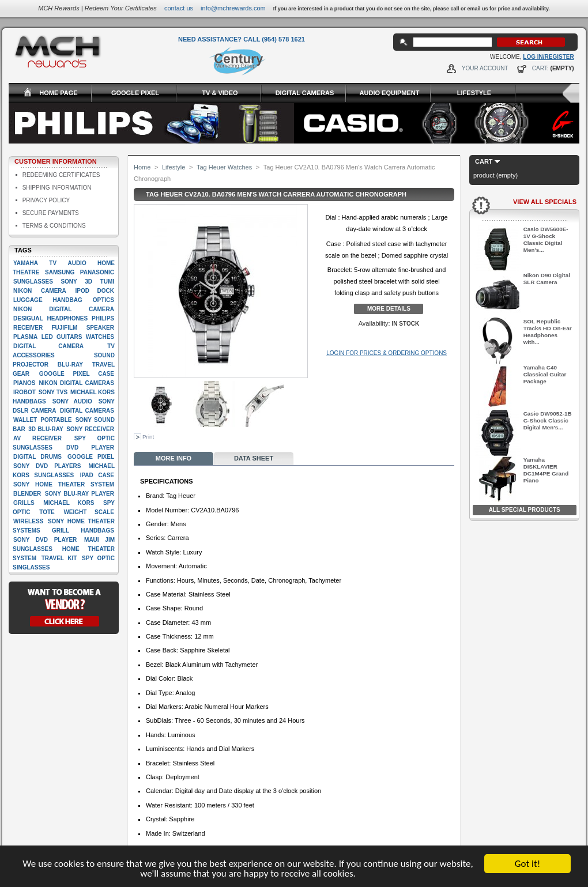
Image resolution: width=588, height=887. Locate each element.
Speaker (100, 328)
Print (148, 437)
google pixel (91, 457)
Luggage (28, 300)
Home (142, 167)
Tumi (107, 282)
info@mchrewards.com (233, 8)
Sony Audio (72, 401)
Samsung (60, 272)
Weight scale (89, 512)
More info (174, 458)
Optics (103, 300)
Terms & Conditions (54, 226)
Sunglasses (33, 282)
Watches (100, 337)
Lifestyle (174, 167)
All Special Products (525, 510)
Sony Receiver (90, 429)
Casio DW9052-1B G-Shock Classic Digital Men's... (548, 420)
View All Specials (545, 202)
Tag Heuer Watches (224, 167)
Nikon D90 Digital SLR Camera (547, 279)
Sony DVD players (47, 466)
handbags (97, 531)
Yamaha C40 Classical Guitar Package (545, 374)
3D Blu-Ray (46, 429)
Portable (56, 420)
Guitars (69, 337)
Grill (61, 531)
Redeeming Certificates (61, 175)
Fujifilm (64, 328)
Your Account (485, 68)
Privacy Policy (46, 200)
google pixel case (77, 374)
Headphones (68, 318)
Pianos (24, 383)
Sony (69, 282)
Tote (47, 512)
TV (53, 263)
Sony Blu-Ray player (80, 494)
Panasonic (97, 272)
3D (88, 282)
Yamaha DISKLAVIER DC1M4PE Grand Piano (546, 470)
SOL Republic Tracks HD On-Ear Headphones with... (548, 332)
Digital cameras (87, 411)
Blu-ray (70, 365)
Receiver (28, 328)
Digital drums (37, 457)
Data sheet (254, 458)
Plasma (25, 337)
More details (389, 309)
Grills (24, 503)
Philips (103, 318)
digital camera (48, 346)
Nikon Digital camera (64, 309)
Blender (27, 494)
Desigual (28, 318)
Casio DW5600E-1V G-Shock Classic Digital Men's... (546, 239)
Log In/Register (548, 57)
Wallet (25, 420)
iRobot (24, 392)
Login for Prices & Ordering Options (387, 353)
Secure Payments (51, 213)
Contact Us (179, 8)
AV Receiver (37, 438)
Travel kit (59, 558)
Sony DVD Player (45, 540)
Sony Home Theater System (64, 484)
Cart (484, 161)
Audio (77, 263)
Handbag (68, 300)
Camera (54, 291)
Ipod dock (95, 291)
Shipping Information (57, 188)
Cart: (540, 68)
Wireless (28, 521)
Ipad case (97, 475)
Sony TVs (53, 392)
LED (47, 337)
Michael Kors (69, 503)
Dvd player (90, 448)
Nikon (22, 291)
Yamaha (26, 263)
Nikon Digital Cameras (77, 383)
